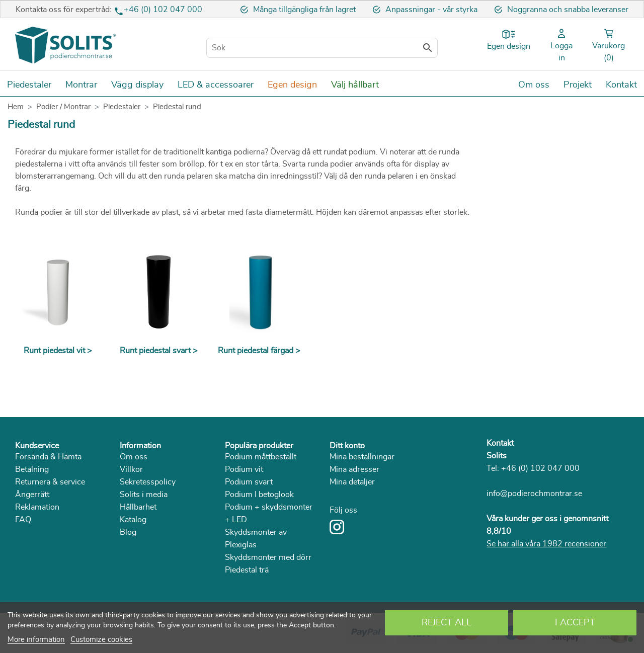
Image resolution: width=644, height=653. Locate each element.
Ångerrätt (32, 495)
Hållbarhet (138, 507)
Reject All (447, 623)
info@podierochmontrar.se (534, 494)
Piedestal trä (247, 570)
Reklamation (37, 507)
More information (36, 640)
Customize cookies (101, 640)
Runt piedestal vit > (58, 351)
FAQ (23, 520)
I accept (575, 623)
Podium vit (244, 469)
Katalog (133, 520)
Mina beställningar (362, 457)
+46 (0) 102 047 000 (163, 10)
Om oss (134, 457)
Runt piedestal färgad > (259, 351)
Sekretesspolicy (148, 482)
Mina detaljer (352, 482)
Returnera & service (50, 482)
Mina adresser (354, 469)
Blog (128, 532)
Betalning (32, 469)
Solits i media (144, 495)
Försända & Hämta (48, 457)
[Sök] (322, 48)
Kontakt (500, 443)
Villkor (131, 469)
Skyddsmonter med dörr (268, 557)
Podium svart (249, 482)
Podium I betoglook (259, 495)
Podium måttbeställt (261, 457)
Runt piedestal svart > (159, 351)
